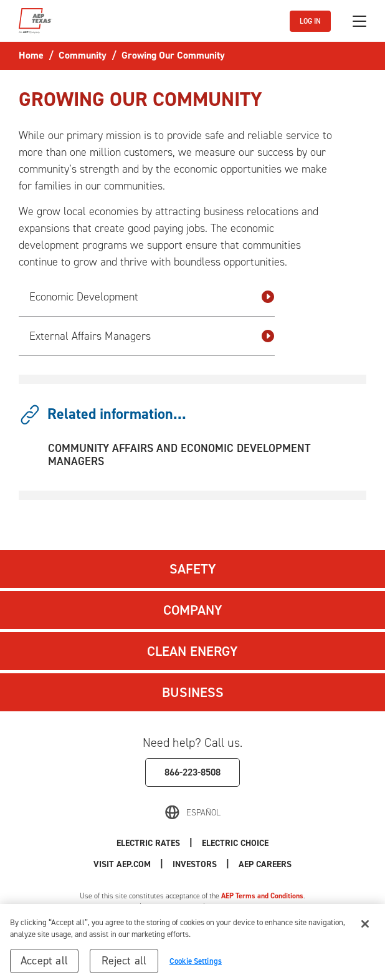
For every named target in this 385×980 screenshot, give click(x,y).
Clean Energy (192, 651)
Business (193, 692)
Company (193, 610)
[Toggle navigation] (359, 21)
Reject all (124, 964)
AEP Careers (265, 864)
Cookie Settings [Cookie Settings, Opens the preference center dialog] (196, 965)
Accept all (44, 964)
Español (203, 813)
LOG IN (310, 21)
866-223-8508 (192, 772)
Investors (195, 864)
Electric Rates (148, 843)
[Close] (365, 928)
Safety (193, 569)
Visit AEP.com (122, 864)
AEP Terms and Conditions (262, 896)
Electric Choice (235, 843)
